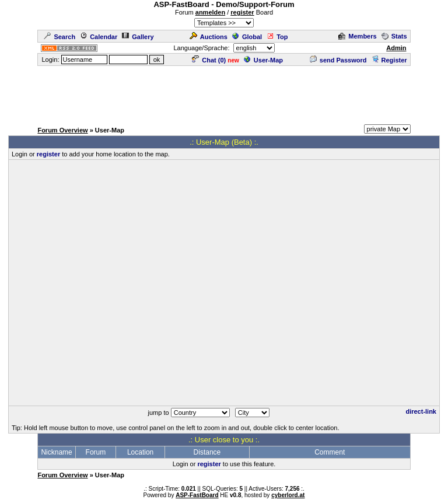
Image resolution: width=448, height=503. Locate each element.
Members (357, 36)
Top (277, 37)
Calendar (99, 37)
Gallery (138, 37)
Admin (396, 48)
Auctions (209, 37)
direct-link (421, 411)
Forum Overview (62, 130)
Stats (394, 36)
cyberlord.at (288, 495)
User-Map (263, 60)
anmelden (210, 12)
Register (389, 60)
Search (60, 37)
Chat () (209, 60)
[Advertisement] (224, 93)
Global (247, 37)
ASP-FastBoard (197, 495)
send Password (338, 60)
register (242, 12)
